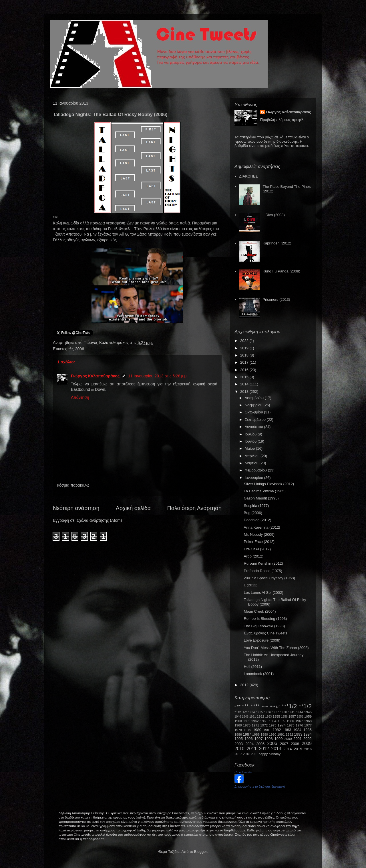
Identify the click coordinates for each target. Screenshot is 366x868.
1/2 (245, 712)
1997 (259, 739)
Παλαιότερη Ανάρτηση (195, 508)
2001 (298, 739)
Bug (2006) (253, 513)
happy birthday (270, 754)
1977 (308, 725)
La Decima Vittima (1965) (264, 491)
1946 (238, 717)
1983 (287, 730)
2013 (245, 392)
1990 (273, 734)
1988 (256, 734)
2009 (307, 743)
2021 (255, 754)
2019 (245, 348)
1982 (277, 730)
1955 (276, 716)
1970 (247, 725)
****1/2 (275, 707)
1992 (289, 734)
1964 (272, 721)
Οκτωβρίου (254, 412)
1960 (238, 721)
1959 (308, 716)
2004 (249, 744)
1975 (291, 725)
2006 (80, 349)
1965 (281, 721)
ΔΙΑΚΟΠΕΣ (248, 176)
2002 (308, 739)
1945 (308, 712)
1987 (247, 734)
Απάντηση (80, 397)
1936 (267, 712)
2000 (288, 739)
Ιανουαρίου (254, 478)
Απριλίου (253, 456)
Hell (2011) (253, 667)
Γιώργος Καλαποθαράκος (107, 343)
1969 (238, 725)
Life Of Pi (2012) (257, 549)
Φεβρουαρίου (256, 470)
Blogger (200, 852)
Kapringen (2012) (277, 243)
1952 (260, 716)
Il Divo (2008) (273, 215)
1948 (245, 717)
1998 (269, 739)
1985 (308, 730)
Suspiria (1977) (256, 506)
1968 (308, 721)
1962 (255, 721)
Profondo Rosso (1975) (263, 571)
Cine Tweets (243, 772)
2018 (245, 355)
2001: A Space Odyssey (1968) (269, 578)
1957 (292, 716)
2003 (239, 744)
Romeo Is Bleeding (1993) (265, 619)
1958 (300, 717)
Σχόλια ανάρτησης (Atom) (99, 520)
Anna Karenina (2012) (262, 527)
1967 (299, 721)
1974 (282, 725)
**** (255, 706)
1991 (281, 734)
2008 (295, 744)
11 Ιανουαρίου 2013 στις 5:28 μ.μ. (158, 376)
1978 (238, 730)
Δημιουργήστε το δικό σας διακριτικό (260, 787)
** (239, 707)
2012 (245, 685)
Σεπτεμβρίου (256, 420)
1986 (238, 734)
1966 (290, 721)
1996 (249, 739)
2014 (245, 384)
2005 (260, 744)
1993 (298, 734)
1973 (272, 725)
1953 (268, 717)
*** (71, 349)
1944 (300, 712)
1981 (267, 730)
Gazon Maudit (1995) (261, 498)
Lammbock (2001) (259, 674)
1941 (292, 712)
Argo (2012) (253, 556)
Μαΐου (250, 448)
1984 (297, 730)
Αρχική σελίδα (133, 508)
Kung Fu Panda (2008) (281, 271)
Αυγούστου (254, 427)
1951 (253, 717)
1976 (299, 725)
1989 (264, 734)
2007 (284, 744)
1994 (308, 734)
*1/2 (238, 712)
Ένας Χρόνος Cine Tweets (265, 633)
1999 (279, 739)
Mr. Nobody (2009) (259, 534)
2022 (245, 341)
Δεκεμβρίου (255, 398)
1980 (257, 730)
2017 (245, 362)
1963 (264, 721)
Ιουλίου (251, 434)
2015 (245, 377)
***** (265, 707)
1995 (239, 739)
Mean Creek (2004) (260, 611)
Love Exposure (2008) (262, 640)
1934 (251, 712)
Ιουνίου (251, 441)
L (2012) (250, 585)
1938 (284, 712)
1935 (259, 712)
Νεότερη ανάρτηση (76, 508)
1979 (248, 730)
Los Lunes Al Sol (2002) (263, 593)
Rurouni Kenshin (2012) (263, 563)
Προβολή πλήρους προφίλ (282, 120)
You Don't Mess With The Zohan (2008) (276, 648)
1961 (247, 721)
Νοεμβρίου (254, 405)
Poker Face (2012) (259, 542)
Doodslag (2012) (257, 520)
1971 (255, 725)
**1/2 (305, 706)
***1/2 (289, 706)
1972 (264, 725)
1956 (284, 717)
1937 (276, 712)
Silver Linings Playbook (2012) (269, 484)
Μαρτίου (252, 463)
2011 (252, 749)
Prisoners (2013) (276, 299)
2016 (245, 370)
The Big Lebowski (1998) (264, 626)
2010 (239, 749)
